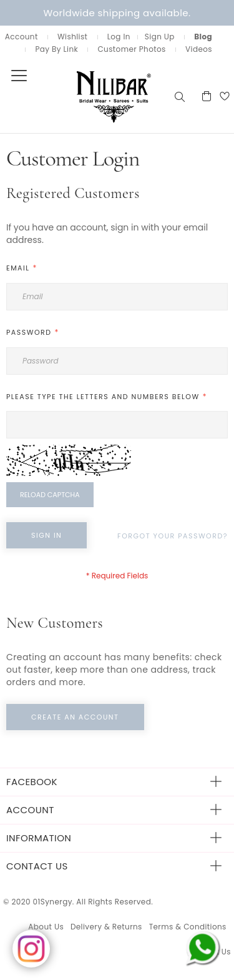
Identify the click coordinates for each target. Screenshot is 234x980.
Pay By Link (56, 49)
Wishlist (72, 37)
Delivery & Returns (106, 927)
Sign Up (160, 37)
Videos (199, 49)
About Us (46, 927)
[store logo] (86, 96)
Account (22, 37)
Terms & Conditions (188, 927)
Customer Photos (131, 49)
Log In (119, 37)
